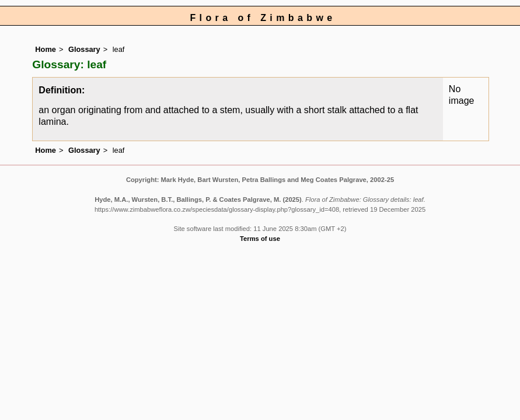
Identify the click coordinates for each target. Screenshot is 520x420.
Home (46, 49)
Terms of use (260, 239)
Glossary (84, 49)
